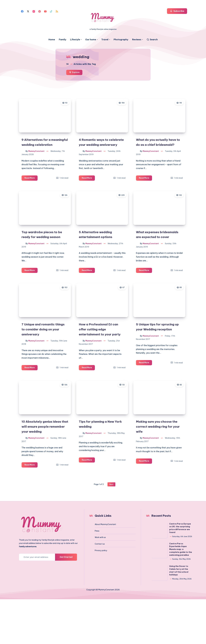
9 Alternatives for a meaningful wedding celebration (39, 151)
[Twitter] (28, 11)
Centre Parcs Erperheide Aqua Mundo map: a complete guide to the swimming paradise (181, 594)
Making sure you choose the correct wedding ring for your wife (157, 469)
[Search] (152, 40)
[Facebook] (22, 11)
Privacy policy (101, 595)
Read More (32, 191)
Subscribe (177, 11)
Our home (91, 40)
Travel (105, 40)
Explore (75, 73)
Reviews (137, 40)
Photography (121, 40)
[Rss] (57, 11)
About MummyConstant (105, 569)
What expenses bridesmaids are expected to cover (158, 255)
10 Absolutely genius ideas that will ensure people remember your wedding (44, 469)
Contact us (100, 589)
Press (97, 576)
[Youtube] (45, 11)
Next (111, 529)
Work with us (100, 582)
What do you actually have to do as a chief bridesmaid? (159, 151)
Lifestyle (75, 40)
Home (52, 40)
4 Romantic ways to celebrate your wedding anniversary (99, 151)
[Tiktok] (51, 11)
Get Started (66, 602)
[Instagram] (34, 11)
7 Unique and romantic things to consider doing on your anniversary (43, 360)
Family (63, 40)
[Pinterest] (40, 11)
